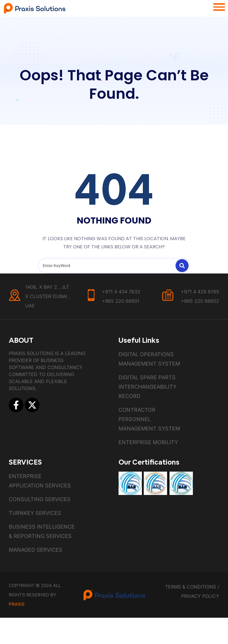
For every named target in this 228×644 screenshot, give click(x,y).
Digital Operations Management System (149, 359)
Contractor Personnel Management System (149, 419)
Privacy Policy (200, 596)
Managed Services (36, 550)
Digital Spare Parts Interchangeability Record (148, 387)
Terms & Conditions (191, 587)
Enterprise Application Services (40, 481)
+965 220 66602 (200, 301)
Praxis (17, 604)
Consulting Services (40, 499)
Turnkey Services (35, 513)
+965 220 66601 (121, 301)
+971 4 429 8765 (200, 292)
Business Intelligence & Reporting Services (42, 531)
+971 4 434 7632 (121, 292)
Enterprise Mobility (148, 442)
